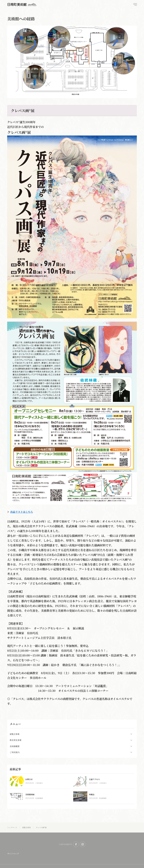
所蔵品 (92, 794)
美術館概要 (39, 798)
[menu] (135, 4)
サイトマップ (13, 854)
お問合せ (29, 779)
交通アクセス (94, 779)
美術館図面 (30, 794)
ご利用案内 (39, 783)
